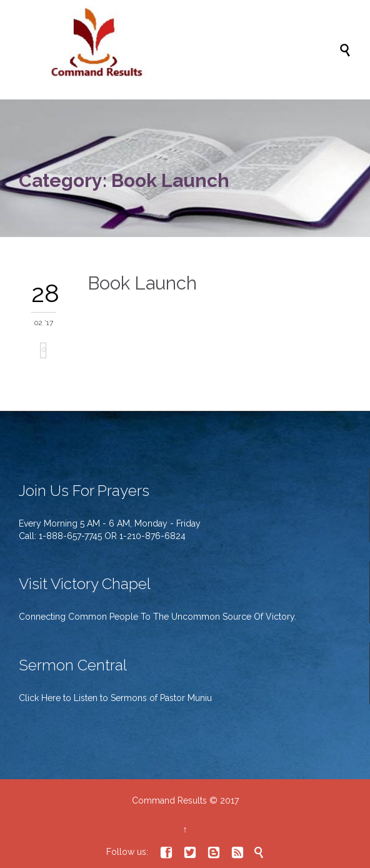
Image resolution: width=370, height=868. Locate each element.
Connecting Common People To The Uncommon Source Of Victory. (157, 617)
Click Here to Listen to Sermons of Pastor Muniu (115, 698)
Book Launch (142, 283)
